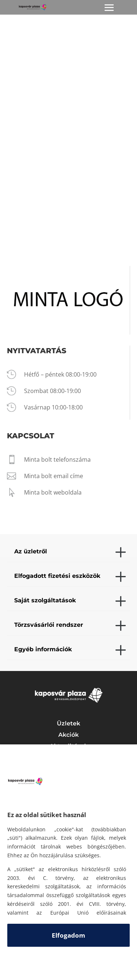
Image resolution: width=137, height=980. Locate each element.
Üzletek (68, 723)
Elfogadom (68, 935)
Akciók (68, 735)
